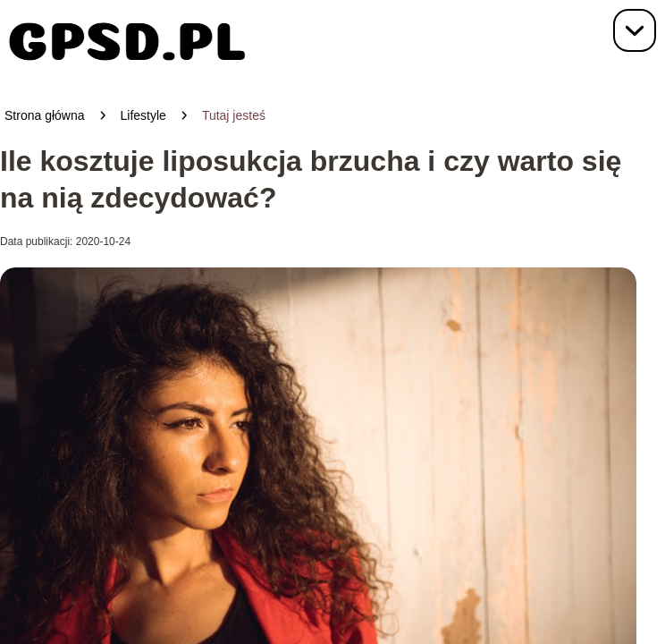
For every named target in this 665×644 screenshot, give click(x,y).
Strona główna (45, 115)
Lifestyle (143, 115)
